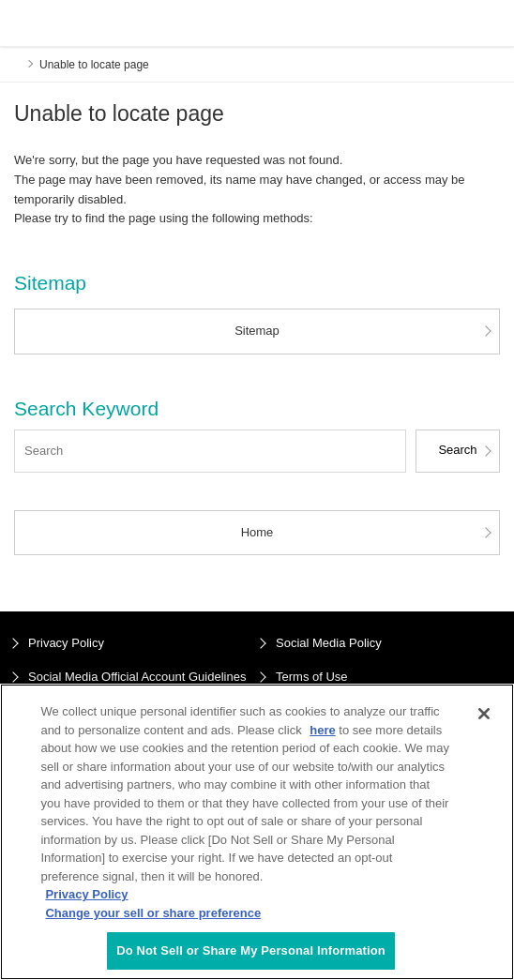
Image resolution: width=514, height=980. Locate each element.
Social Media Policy (329, 643)
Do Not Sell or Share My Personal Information (251, 950)
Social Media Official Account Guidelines (137, 677)
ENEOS (62, 23)
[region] (257, 832)
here (322, 730)
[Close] (484, 714)
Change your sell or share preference (153, 913)
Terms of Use (312, 677)
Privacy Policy (66, 643)
